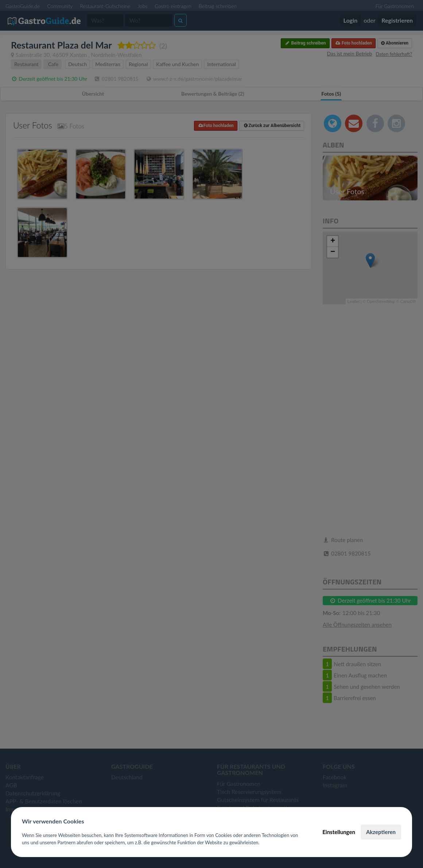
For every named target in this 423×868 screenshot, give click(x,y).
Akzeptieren (381, 832)
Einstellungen (339, 832)
